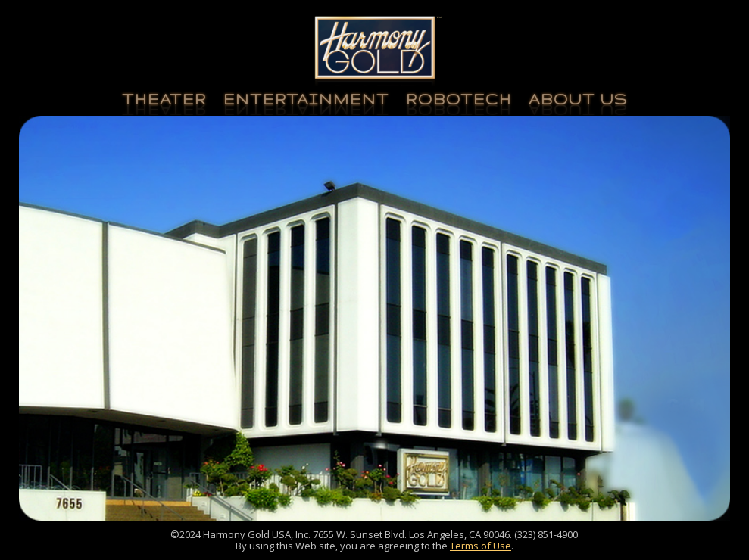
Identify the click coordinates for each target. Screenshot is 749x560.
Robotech (459, 99)
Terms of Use (481, 546)
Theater (164, 99)
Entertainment (306, 99)
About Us (578, 99)
